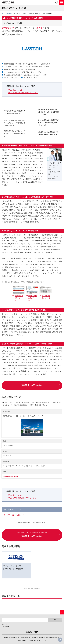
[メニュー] (62, 2)
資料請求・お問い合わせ (32, 385)
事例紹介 (10, 13)
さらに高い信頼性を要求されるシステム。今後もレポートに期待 (26, 75)
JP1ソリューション (15, 90)
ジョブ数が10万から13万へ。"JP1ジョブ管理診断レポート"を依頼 (26, 67)
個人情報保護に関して (24, 638)
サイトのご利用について (10, 638)
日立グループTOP (32, 632)
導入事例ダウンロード (31, 78)
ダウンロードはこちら (16, 515)
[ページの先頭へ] (62, 612)
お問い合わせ (5, 627)
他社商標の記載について (53, 638)
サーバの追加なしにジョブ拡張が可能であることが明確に (23, 72)
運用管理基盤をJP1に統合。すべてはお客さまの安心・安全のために (27, 64)
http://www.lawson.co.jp (11, 476)
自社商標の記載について (38, 638)
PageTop (60, 640)
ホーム (3, 13)
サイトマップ (5, 624)
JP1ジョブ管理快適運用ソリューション (23, 93)
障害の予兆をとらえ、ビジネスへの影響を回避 (20, 69)
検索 (55, 620)
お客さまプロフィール (11, 78)
